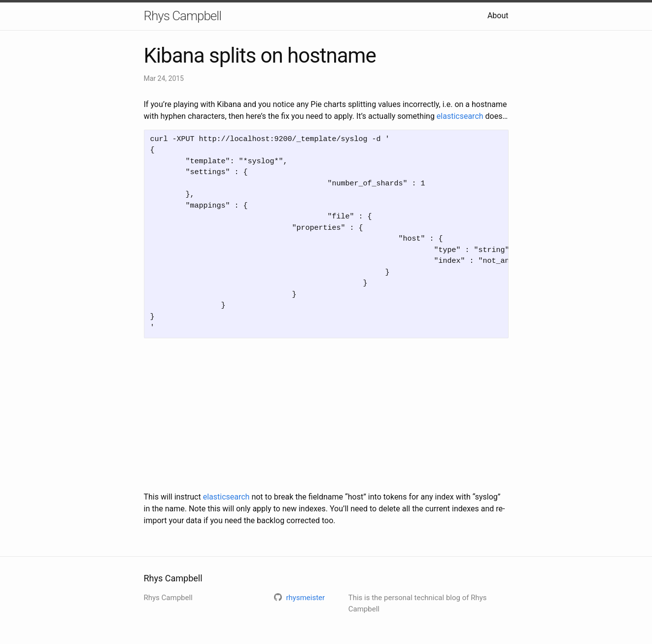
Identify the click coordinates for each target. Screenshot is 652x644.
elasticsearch (460, 116)
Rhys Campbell (183, 16)
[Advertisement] (326, 415)
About (498, 16)
